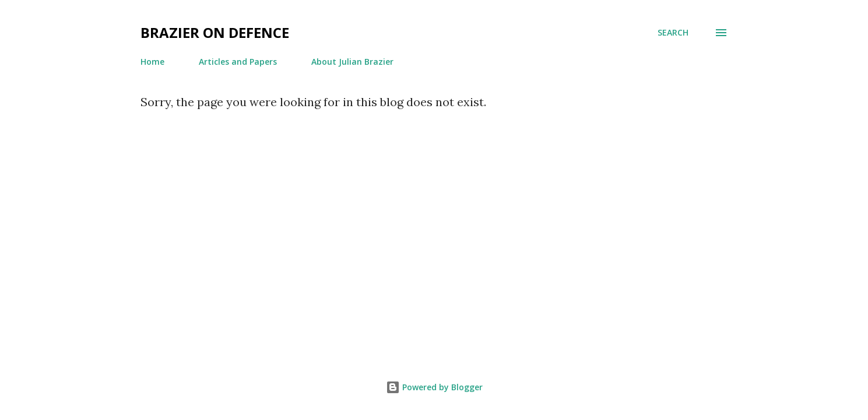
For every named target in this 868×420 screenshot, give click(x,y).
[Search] (673, 33)
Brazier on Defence (215, 32)
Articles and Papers (238, 62)
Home (152, 62)
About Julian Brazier (352, 62)
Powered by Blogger (434, 387)
